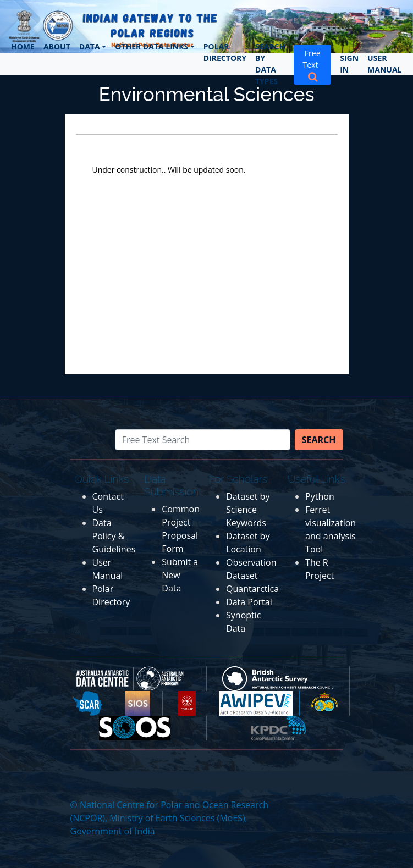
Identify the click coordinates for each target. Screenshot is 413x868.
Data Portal (249, 602)
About (57, 46)
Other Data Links (152, 46)
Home (23, 46)
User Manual (384, 64)
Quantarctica (252, 589)
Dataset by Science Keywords (248, 510)
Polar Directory (225, 52)
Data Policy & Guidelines (114, 536)
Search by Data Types (270, 64)
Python (320, 496)
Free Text (313, 64)
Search (319, 440)
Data (90, 46)
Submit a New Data (180, 575)
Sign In (349, 64)
